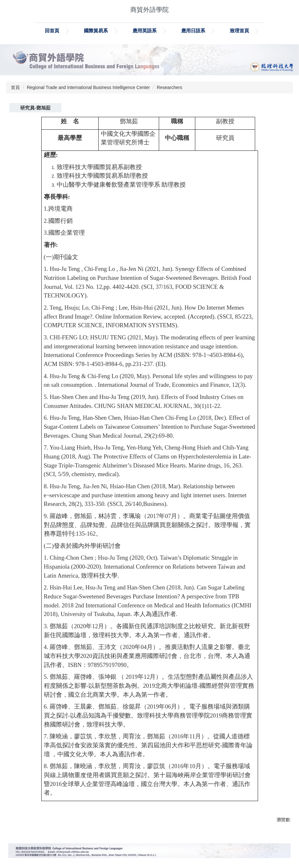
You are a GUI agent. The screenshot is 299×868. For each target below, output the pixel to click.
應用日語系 (208, 31)
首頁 (15, 87)
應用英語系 (159, 31)
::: (32, 31)
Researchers (170, 87)
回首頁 (67, 31)
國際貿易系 (111, 31)
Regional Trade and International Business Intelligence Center (88, 87)
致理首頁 (254, 31)
